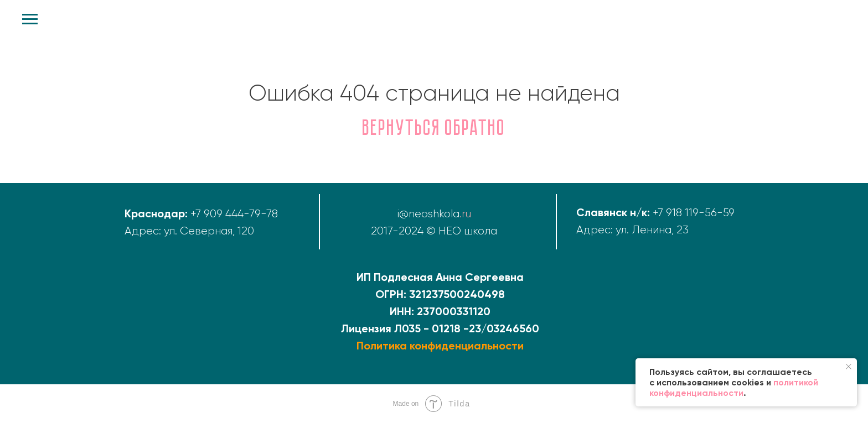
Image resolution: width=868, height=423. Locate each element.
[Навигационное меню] (30, 19)
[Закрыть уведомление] (849, 367)
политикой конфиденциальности (734, 388)
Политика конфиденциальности (440, 346)
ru (466, 214)
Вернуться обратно (434, 129)
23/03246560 (504, 328)
